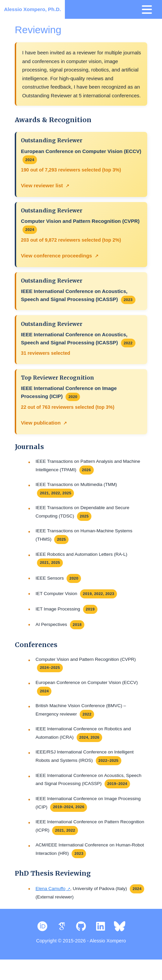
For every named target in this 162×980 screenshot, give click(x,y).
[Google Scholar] (62, 944)
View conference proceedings (57, 258)
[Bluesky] (120, 944)
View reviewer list (42, 186)
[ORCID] (42, 944)
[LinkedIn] (100, 944)
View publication (41, 428)
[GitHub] (81, 944)
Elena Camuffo (51, 906)
